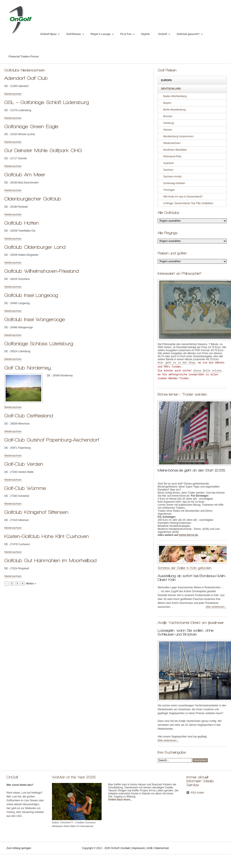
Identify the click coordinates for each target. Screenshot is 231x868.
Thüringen (169, 190)
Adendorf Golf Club (26, 78)
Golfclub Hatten (22, 223)
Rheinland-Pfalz (172, 156)
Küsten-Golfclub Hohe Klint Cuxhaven (47, 536)
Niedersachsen (13, 94)
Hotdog (11, 812)
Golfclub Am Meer (25, 175)
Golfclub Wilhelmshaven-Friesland (42, 271)
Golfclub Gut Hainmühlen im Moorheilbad (50, 560)
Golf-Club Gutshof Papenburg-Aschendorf (52, 440)
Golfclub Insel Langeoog (31, 295)
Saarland (168, 163)
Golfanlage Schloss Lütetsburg (39, 344)
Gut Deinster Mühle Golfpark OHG (43, 150)
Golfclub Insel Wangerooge (35, 319)
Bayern (167, 103)
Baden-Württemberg (175, 96)
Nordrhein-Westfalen (175, 150)
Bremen (168, 116)
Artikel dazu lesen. (119, 800)
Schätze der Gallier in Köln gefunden (185, 568)
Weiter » (31, 584)
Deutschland (171, 89)
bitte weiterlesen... (216, 607)
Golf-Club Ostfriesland (29, 416)
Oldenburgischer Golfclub (33, 199)
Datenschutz (162, 848)
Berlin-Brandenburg (174, 110)
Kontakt (126, 848)
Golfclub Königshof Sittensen (36, 512)
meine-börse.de (188, 535)
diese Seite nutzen (207, 371)
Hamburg (169, 123)
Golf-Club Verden (24, 464)
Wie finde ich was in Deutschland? (183, 197)
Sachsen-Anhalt (172, 177)
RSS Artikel (197, 793)
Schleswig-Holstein (174, 183)
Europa (167, 80)
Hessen (168, 130)
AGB (150, 848)
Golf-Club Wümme (25, 488)
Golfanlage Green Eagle (31, 126)
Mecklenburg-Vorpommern (178, 136)
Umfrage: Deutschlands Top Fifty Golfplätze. (189, 203)
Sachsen (168, 170)
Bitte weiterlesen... (168, 740)
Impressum (138, 848)
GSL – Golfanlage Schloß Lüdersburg (47, 102)
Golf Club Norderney (28, 368)
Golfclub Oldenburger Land (35, 247)
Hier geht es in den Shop (176, 363)
